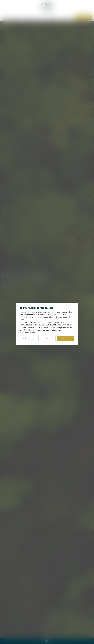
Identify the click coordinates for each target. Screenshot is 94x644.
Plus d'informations (28, 332)
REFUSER (47, 339)
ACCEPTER (65, 339)
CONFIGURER (29, 339)
